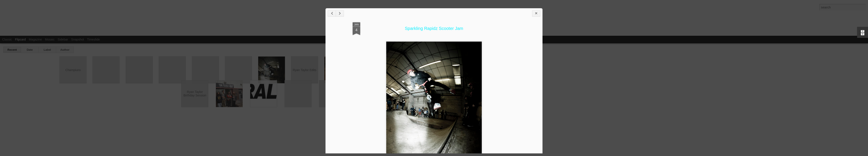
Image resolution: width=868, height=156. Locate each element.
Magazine (35, 39)
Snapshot (78, 39)
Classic (7, 39)
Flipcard (20, 39)
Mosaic (50, 39)
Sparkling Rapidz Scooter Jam (434, 28)
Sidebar (63, 39)
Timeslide (93, 39)
